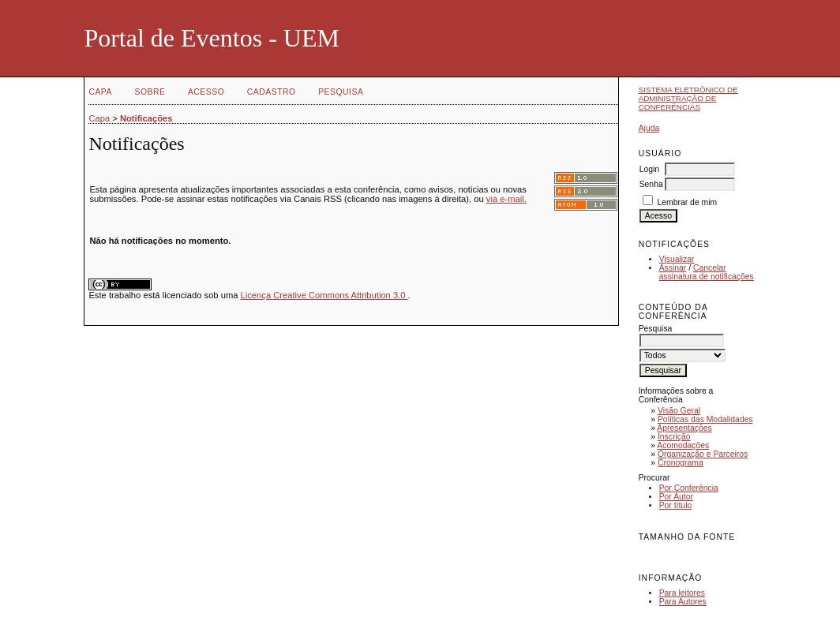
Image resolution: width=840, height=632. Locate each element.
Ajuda (649, 128)
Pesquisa (341, 92)
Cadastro (272, 92)
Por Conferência (689, 488)
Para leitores (682, 593)
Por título (676, 505)
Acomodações (683, 445)
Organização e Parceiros (703, 454)
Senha (651, 184)
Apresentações (684, 428)
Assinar (673, 268)
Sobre (150, 92)
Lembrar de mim (688, 202)
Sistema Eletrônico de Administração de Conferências (688, 98)
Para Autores (683, 602)
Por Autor (676, 497)
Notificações (146, 118)
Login (649, 169)
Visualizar (677, 259)
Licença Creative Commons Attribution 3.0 (324, 295)
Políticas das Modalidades (705, 419)
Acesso (206, 92)
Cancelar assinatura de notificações (707, 272)
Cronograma (681, 463)
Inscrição (674, 437)
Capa (100, 92)
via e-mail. (506, 199)
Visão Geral (679, 411)
